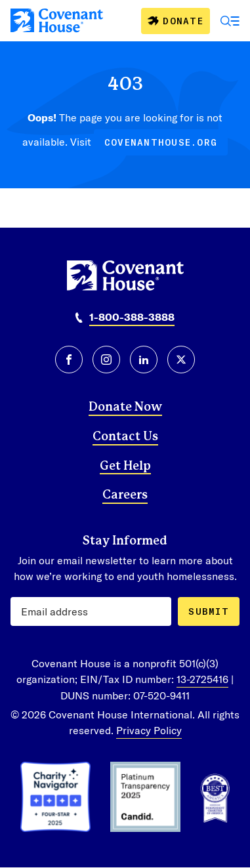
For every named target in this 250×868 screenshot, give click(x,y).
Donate (183, 21)
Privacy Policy (149, 730)
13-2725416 (202, 679)
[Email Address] (91, 611)
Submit (209, 611)
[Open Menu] (230, 21)
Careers (125, 495)
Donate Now (125, 407)
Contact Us (125, 437)
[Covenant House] (57, 20)
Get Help (125, 466)
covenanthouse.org (161, 142)
